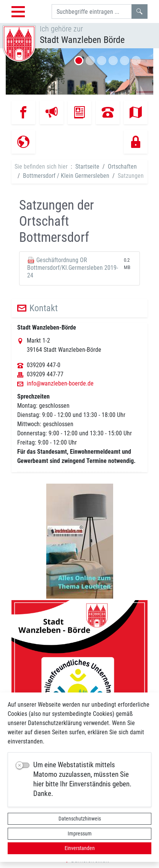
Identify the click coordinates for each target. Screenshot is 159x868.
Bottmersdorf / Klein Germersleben (66, 176)
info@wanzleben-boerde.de (60, 384)
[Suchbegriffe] (92, 11)
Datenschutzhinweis (80, 819)
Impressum (80, 834)
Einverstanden (80, 848)
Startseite (87, 167)
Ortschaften (122, 167)
